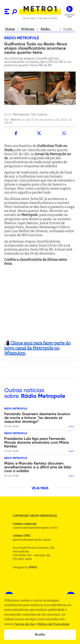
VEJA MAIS (40, 488)
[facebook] (16, 133)
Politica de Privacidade (53, 624)
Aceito (40, 635)
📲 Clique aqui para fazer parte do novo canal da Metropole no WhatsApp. (37, 348)
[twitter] (39, 133)
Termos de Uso (25, 624)
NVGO (33, 567)
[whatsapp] (64, 133)
